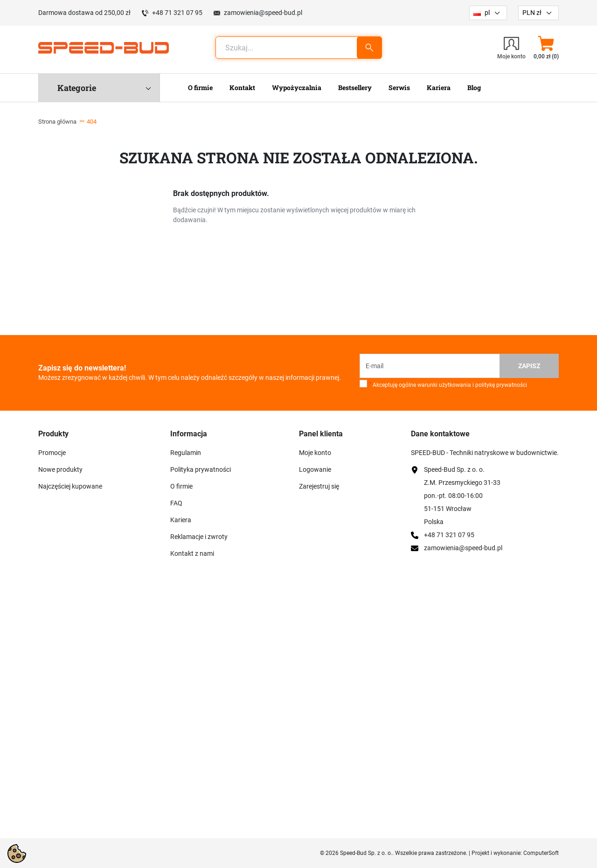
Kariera (181, 520)
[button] (546, 48)
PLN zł (532, 13)
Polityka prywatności (201, 469)
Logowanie (315, 469)
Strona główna (57, 122)
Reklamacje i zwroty (199, 537)
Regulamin (186, 453)
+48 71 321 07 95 (177, 13)
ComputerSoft (541, 853)
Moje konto (315, 453)
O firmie (181, 486)
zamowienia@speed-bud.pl (263, 13)
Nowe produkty (60, 469)
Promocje (52, 453)
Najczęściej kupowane (70, 486)
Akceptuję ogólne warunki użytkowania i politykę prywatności (448, 385)
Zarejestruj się (319, 486)
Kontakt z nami (192, 553)
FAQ (176, 503)
